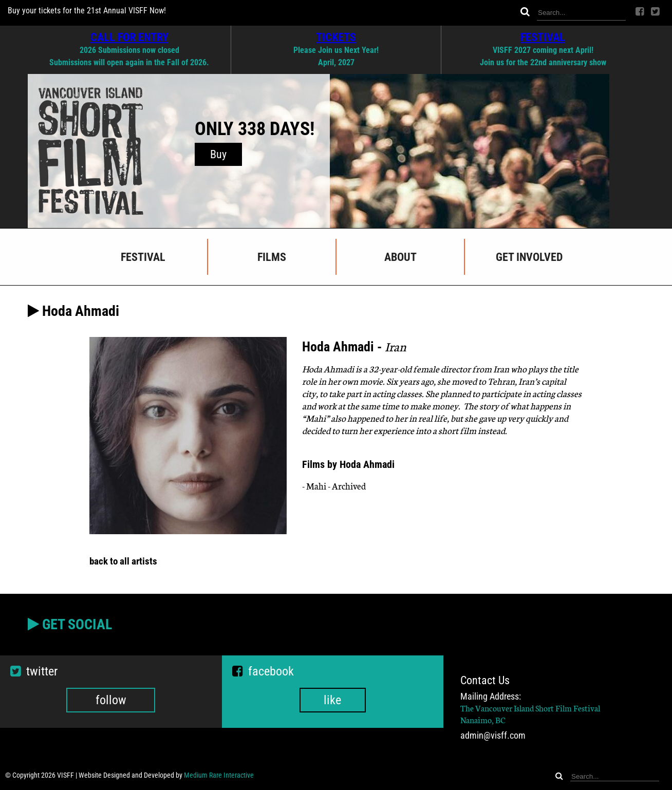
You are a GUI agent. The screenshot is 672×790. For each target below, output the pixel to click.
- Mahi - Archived (334, 486)
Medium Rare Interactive (219, 775)
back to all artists (123, 561)
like (332, 700)
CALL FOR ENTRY (129, 37)
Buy (218, 154)
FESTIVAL (543, 37)
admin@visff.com (493, 736)
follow (111, 700)
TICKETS (336, 37)
